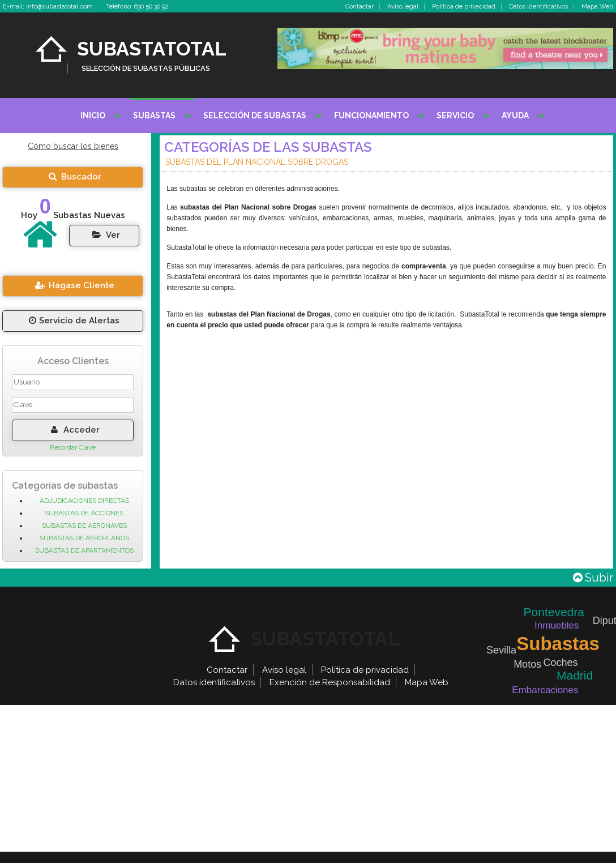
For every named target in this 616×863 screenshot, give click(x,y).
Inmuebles (557, 625)
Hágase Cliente (73, 285)
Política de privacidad (464, 7)
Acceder (73, 430)
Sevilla (501, 650)
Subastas (558, 644)
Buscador (73, 177)
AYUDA (515, 116)
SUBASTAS (154, 116)
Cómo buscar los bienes (73, 146)
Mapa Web (597, 7)
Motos (527, 664)
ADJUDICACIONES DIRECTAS (84, 501)
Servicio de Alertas (73, 321)
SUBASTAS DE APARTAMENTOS (84, 550)
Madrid (575, 675)
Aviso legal (403, 7)
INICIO (93, 116)
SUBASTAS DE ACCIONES (84, 513)
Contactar (360, 7)
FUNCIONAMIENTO (371, 116)
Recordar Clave (73, 447)
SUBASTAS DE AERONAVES (84, 526)
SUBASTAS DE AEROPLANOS (84, 538)
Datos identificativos (538, 7)
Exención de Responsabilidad (330, 682)
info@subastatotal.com (59, 7)
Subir (593, 578)
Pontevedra (554, 612)
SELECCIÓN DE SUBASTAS (255, 116)
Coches (560, 663)
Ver (104, 235)
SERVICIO (455, 116)
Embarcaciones (545, 690)
